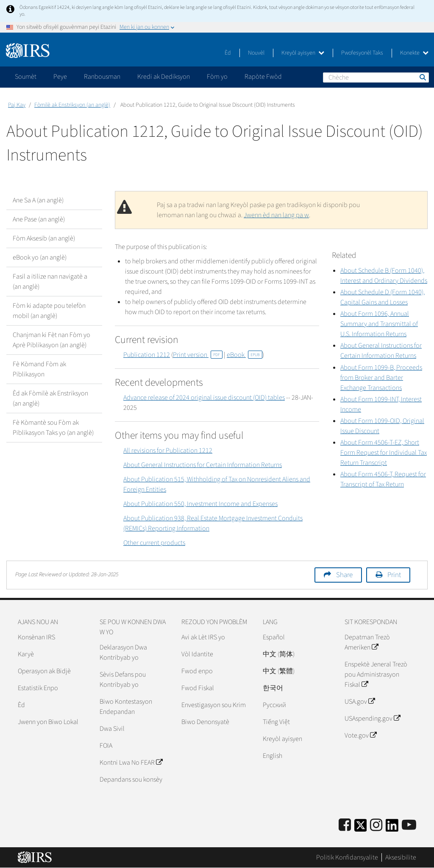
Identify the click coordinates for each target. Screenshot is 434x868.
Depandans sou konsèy (131, 780)
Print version (198, 355)
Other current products (154, 543)
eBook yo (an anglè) (40, 257)
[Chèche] (376, 77)
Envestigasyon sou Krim (214, 705)
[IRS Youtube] (409, 825)
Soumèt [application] (26, 77)
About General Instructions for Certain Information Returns (203, 465)
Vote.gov (360, 735)
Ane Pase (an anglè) (39, 219)
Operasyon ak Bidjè (44, 671)
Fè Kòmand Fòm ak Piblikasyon (39, 369)
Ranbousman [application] (102, 77)
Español (274, 637)
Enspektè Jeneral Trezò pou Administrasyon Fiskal (376, 674)
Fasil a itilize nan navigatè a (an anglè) (50, 282)
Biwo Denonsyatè (205, 722)
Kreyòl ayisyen (303, 53)
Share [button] (344, 575)
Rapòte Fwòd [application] (263, 77)
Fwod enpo (197, 671)
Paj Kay (17, 105)
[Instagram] (376, 825)
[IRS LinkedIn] (392, 828)
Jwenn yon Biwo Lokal (48, 722)
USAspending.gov (372, 719)
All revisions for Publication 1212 (168, 451)
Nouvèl (256, 53)
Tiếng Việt (276, 722)
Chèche (422, 77)
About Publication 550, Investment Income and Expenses (200, 504)
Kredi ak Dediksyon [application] (164, 77)
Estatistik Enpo (38, 688)
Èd (228, 53)
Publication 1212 (147, 355)
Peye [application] (60, 77)
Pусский (274, 705)
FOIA (106, 746)
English (273, 756)
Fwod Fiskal (198, 688)
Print (394, 575)
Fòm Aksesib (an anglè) (44, 238)
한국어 (273, 688)
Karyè (26, 654)
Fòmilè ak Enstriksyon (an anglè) (72, 105)
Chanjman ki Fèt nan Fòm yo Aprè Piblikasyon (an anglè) (51, 340)
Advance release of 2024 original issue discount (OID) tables (204, 398)
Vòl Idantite (197, 654)
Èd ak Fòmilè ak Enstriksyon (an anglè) (50, 398)
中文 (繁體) (279, 671)
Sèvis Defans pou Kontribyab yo (123, 680)
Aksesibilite (401, 857)
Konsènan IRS (36, 637)
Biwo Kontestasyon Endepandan (126, 707)
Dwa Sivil (112, 729)
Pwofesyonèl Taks (362, 53)
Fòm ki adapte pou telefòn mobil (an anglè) (49, 311)
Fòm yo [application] (217, 77)
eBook (245, 355)
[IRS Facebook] (345, 825)
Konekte (414, 53)
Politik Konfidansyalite (347, 857)
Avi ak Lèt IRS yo (203, 637)
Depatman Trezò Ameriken (367, 642)
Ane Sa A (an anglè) (38, 200)
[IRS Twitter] (361, 828)
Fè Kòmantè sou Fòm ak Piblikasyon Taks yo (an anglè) (53, 428)
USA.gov (360, 702)
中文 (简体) (279, 654)
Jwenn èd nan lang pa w (276, 215)
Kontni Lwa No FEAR (131, 763)
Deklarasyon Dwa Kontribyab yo (123, 652)
